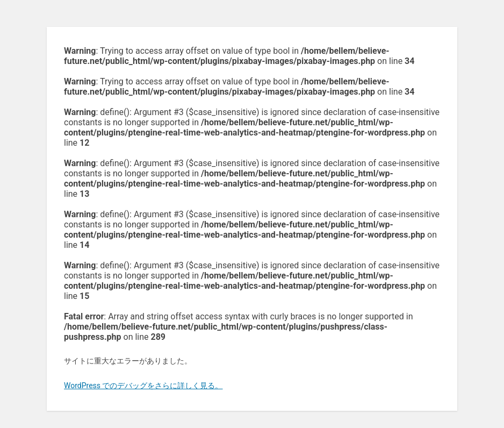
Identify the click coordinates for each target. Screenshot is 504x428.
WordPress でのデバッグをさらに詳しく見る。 (143, 386)
